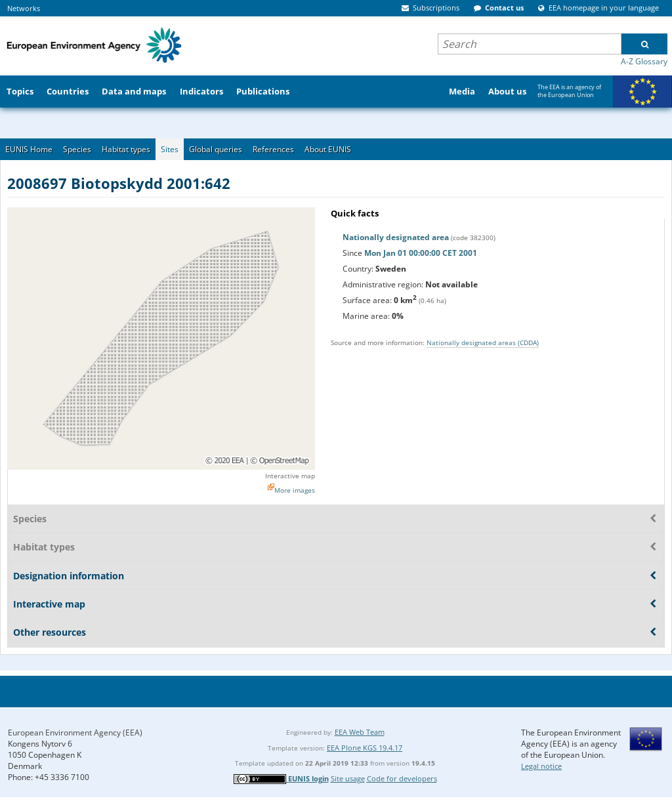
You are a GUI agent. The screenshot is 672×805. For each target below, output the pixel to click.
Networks (24, 8)
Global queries (216, 149)
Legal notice (541, 766)
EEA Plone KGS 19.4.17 (365, 748)
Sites (170, 149)
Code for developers (402, 778)
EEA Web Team (360, 732)
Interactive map (290, 476)
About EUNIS (328, 149)
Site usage (348, 778)
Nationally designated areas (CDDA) (483, 342)
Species (77, 149)
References (273, 149)
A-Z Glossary (644, 61)
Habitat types (126, 149)
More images (295, 490)
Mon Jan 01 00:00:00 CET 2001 (421, 253)
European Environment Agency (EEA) (75, 733)
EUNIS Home (29, 149)
